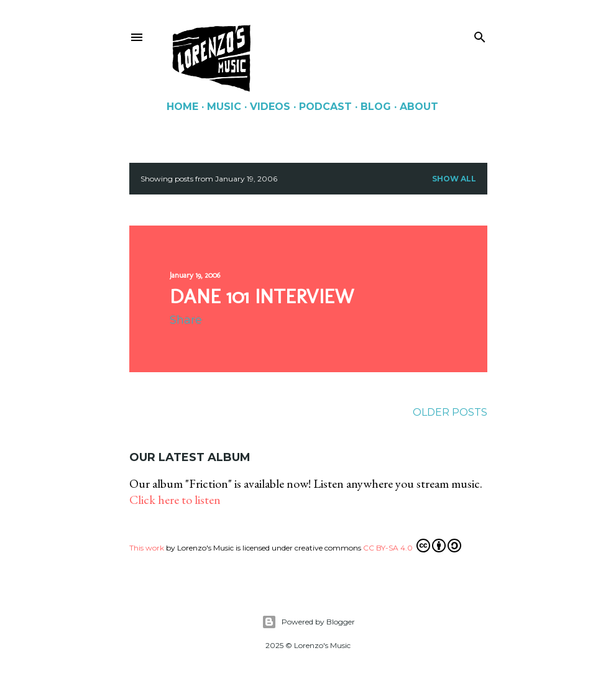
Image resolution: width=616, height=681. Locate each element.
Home (182, 107)
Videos (270, 107)
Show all (454, 179)
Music (224, 107)
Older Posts (450, 412)
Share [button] (186, 320)
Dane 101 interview (262, 296)
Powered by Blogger (308, 622)
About (419, 107)
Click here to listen (175, 500)
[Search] (480, 35)
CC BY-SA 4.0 (412, 546)
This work (147, 548)
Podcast (325, 107)
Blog (376, 107)
